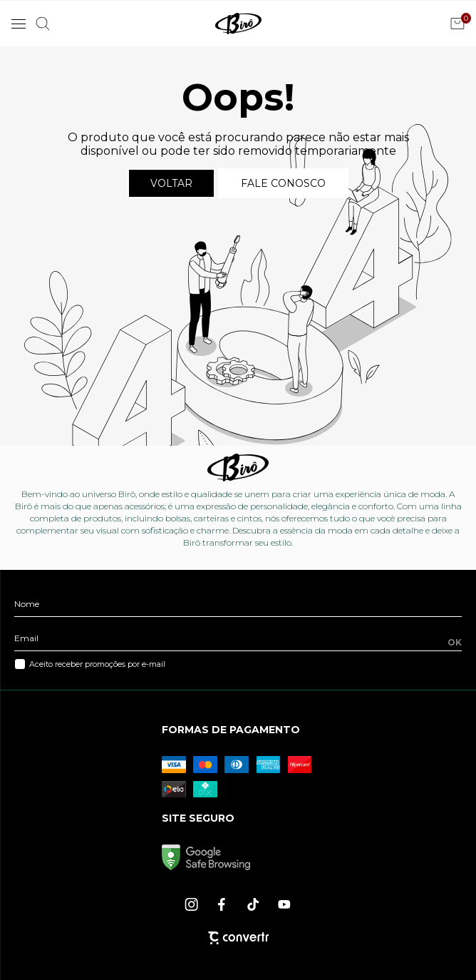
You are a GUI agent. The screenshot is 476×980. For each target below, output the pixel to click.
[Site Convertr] (238, 938)
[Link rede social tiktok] (254, 904)
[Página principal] (238, 24)
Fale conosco (283, 183)
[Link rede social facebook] (223, 904)
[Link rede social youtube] (284, 904)
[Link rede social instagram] (192, 904)
